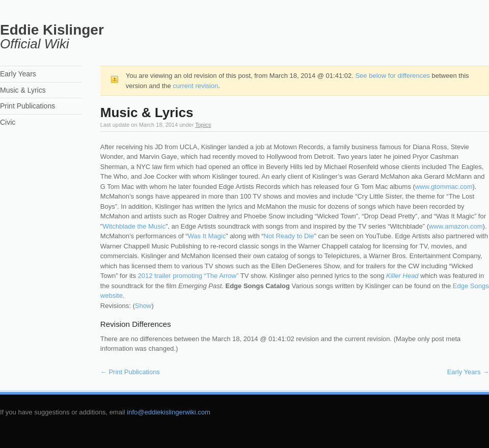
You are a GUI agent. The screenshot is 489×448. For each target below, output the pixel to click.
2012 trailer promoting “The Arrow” (188, 276)
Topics (203, 125)
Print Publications (130, 372)
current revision (195, 86)
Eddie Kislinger (52, 30)
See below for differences (392, 76)
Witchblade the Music (134, 226)
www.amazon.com (456, 226)
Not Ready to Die (289, 236)
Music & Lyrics (23, 90)
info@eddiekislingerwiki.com (168, 412)
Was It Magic (207, 236)
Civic (8, 122)
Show (143, 306)
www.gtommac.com (444, 187)
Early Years (468, 372)
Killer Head (402, 276)
